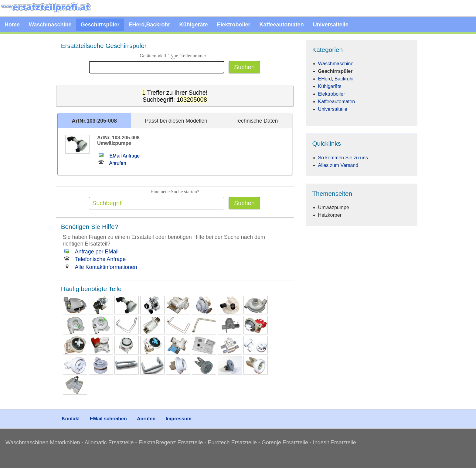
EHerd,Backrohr (149, 25)
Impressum (178, 419)
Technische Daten (257, 121)
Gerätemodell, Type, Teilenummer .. (175, 56)
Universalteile (331, 25)
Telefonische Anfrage (94, 259)
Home (12, 25)
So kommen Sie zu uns (343, 158)
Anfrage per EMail (91, 252)
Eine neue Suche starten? (175, 192)
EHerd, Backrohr (336, 79)
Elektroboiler (234, 25)
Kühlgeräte (194, 25)
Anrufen (112, 163)
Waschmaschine (50, 25)
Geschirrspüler (100, 25)
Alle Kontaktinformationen (100, 267)
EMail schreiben (108, 419)
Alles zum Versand (338, 165)
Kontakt (71, 419)
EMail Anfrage (118, 156)
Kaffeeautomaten (282, 25)
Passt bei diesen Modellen (176, 121)
